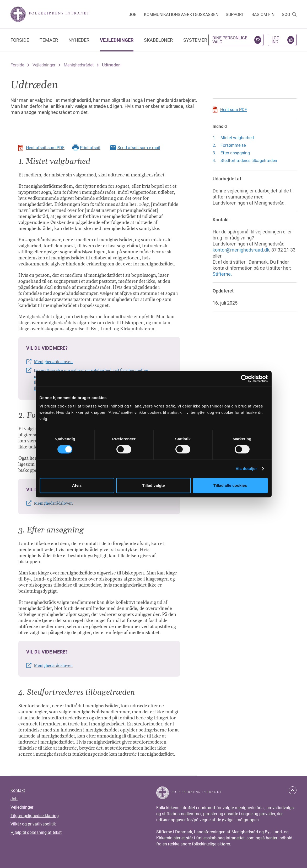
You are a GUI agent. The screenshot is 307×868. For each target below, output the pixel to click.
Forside (20, 40)
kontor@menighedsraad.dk (241, 250)
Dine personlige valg (230, 40)
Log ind (276, 40)
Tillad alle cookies (230, 485)
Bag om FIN (263, 15)
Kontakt (18, 790)
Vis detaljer (246, 469)
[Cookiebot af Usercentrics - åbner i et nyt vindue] (245, 379)
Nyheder (79, 40)
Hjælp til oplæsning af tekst (36, 832)
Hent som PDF (234, 110)
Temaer (49, 40)
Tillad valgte (153, 485)
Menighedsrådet (79, 65)
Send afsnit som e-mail (139, 148)
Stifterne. (222, 274)
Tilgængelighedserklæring (35, 816)
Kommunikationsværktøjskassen (181, 15)
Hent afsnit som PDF (45, 148)
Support (235, 15)
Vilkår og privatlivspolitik (33, 824)
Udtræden (111, 65)
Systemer (195, 40)
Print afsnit (90, 148)
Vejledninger (117, 40)
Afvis (77, 485)
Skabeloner (158, 40)
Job (133, 15)
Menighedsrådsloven (53, 362)
